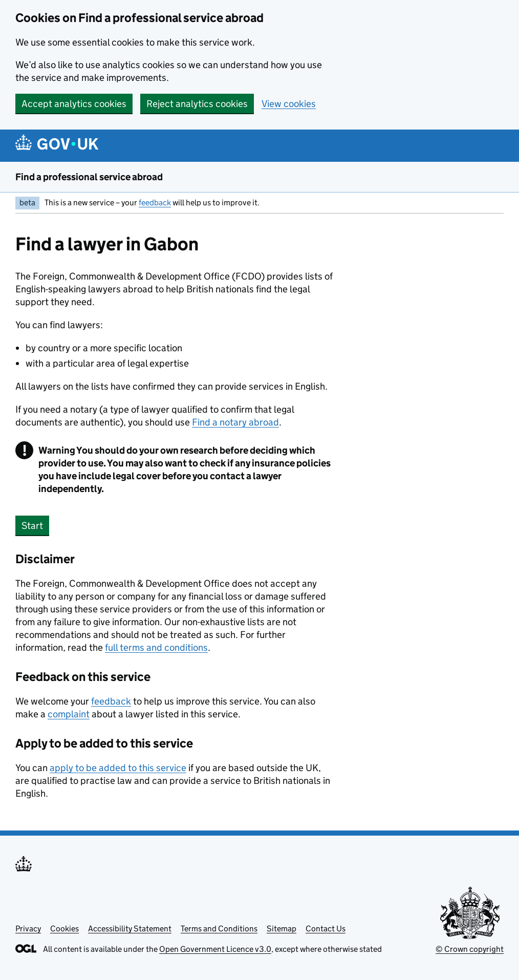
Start (32, 526)
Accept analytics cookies (74, 104)
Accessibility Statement (130, 929)
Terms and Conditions (219, 929)
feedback (155, 203)
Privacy (28, 929)
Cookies (64, 929)
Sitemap (282, 929)
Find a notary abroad (235, 422)
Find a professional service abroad (89, 177)
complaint (69, 714)
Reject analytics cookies (197, 104)
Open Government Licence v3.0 (215, 949)
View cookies (289, 104)
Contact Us (326, 929)
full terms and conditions (156, 647)
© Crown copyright (470, 949)
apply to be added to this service (118, 768)
